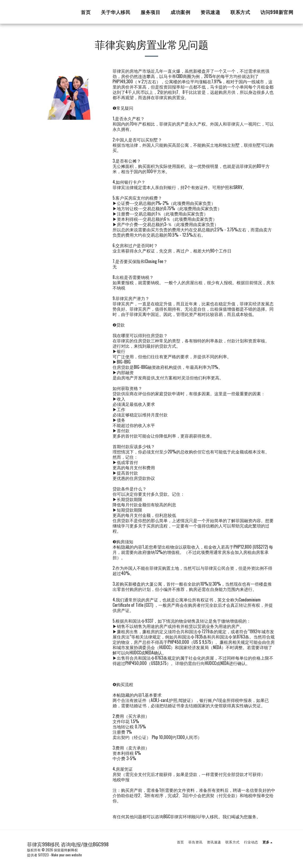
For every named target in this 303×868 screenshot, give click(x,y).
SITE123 (43, 855)
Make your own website (67, 855)
